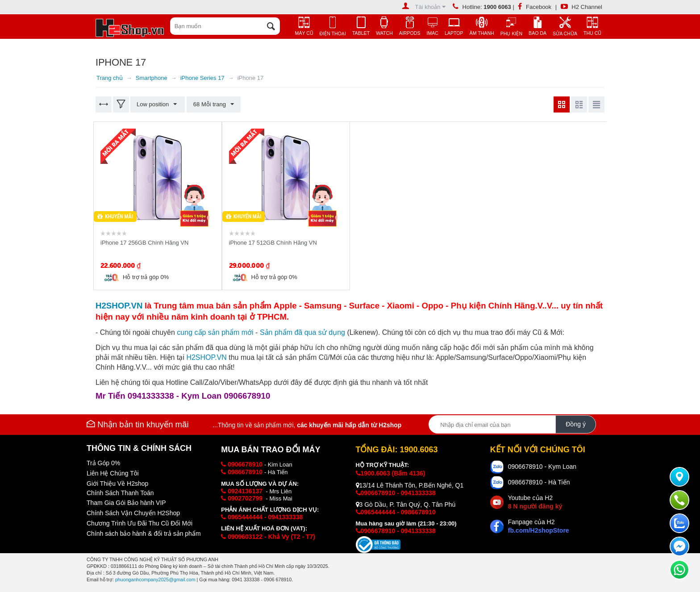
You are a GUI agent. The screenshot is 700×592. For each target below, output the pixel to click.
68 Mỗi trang (213, 104)
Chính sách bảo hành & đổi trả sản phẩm (144, 534)
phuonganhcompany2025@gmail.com (155, 579)
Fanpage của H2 (539, 526)
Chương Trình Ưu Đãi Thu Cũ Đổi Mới (140, 523)
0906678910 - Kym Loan (542, 467)
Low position (157, 104)
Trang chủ (110, 78)
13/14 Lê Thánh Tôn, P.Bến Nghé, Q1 (410, 485)
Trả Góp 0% (103, 463)
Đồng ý (576, 424)
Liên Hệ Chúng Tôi (113, 473)
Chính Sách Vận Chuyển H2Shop (133, 513)
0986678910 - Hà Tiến (539, 482)
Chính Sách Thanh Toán (120, 493)
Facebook (535, 7)
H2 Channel (581, 7)
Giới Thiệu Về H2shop (117, 484)
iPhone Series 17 (202, 78)
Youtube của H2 (535, 502)
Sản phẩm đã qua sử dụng (302, 332)
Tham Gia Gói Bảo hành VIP (126, 503)
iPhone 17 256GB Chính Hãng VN (144, 243)
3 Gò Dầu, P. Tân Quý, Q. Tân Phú (406, 504)
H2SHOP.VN (206, 357)
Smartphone (152, 78)
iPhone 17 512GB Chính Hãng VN (273, 243)
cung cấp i (215, 332)
